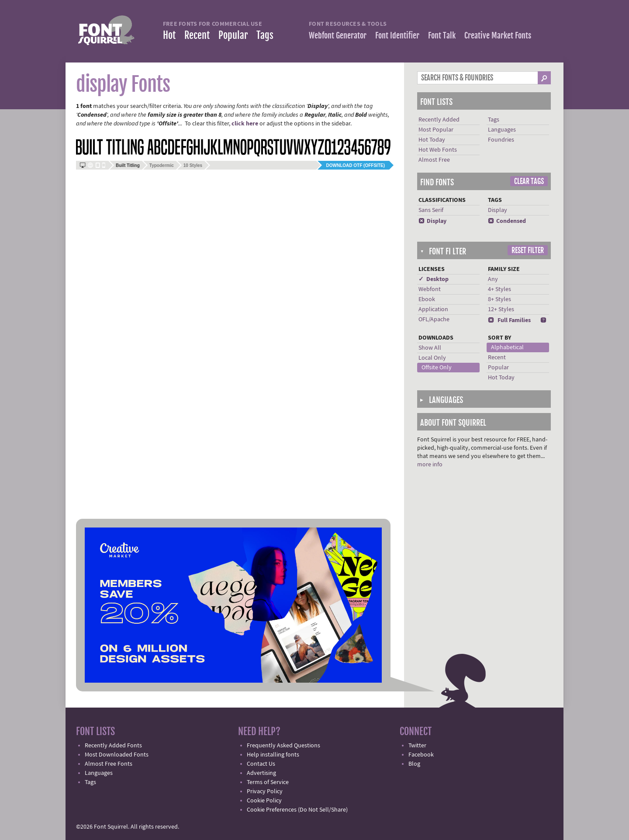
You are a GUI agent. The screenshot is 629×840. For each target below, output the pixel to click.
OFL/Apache (434, 319)
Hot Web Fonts (438, 150)
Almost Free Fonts (109, 764)
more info (430, 465)
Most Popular (436, 130)
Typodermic (162, 165)
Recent (197, 35)
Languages (502, 130)
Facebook (421, 755)
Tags (265, 35)
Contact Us (261, 764)
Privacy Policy (265, 791)
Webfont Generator (338, 35)
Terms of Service (268, 782)
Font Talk (442, 35)
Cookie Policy (264, 801)
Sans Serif (431, 210)
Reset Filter (528, 250)
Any (493, 279)
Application (433, 309)
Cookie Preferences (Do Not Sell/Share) (297, 810)
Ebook (427, 299)
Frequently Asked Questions (283, 746)
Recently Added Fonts (113, 746)
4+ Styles (499, 289)
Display (432, 221)
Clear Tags (529, 181)
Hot (169, 35)
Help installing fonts (273, 755)
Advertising (261, 773)
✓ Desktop (434, 279)
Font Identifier (397, 35)
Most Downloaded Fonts (117, 755)
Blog (414, 764)
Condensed (507, 221)
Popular (233, 35)
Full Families (509, 320)
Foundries (501, 140)
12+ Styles (501, 309)
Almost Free (434, 160)
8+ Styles (499, 299)
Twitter (417, 746)
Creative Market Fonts (498, 35)
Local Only (432, 358)
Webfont (430, 289)
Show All (430, 348)
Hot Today (432, 140)
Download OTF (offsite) (356, 165)
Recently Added (439, 120)
